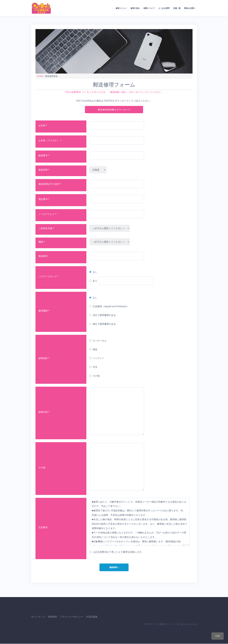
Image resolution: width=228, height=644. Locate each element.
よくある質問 (164, 8)
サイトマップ (38, 617)
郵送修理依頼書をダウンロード (114, 110)
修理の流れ (135, 8)
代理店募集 (92, 617)
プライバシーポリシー (72, 617)
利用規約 (52, 617)
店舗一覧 (177, 8)
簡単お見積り (190, 8)
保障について (149, 8)
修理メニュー (121, 8)
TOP (217, 636)
